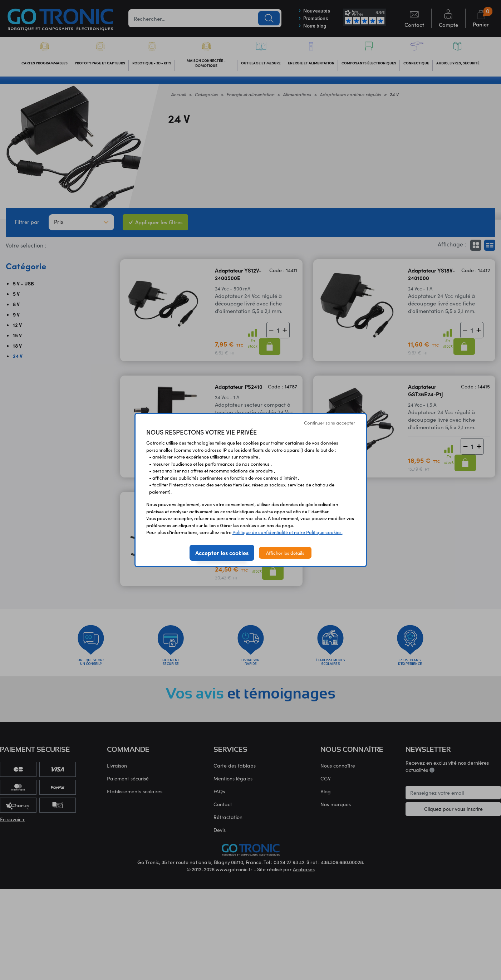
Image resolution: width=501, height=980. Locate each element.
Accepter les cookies (222, 553)
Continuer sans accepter (330, 423)
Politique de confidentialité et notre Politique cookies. (288, 532)
